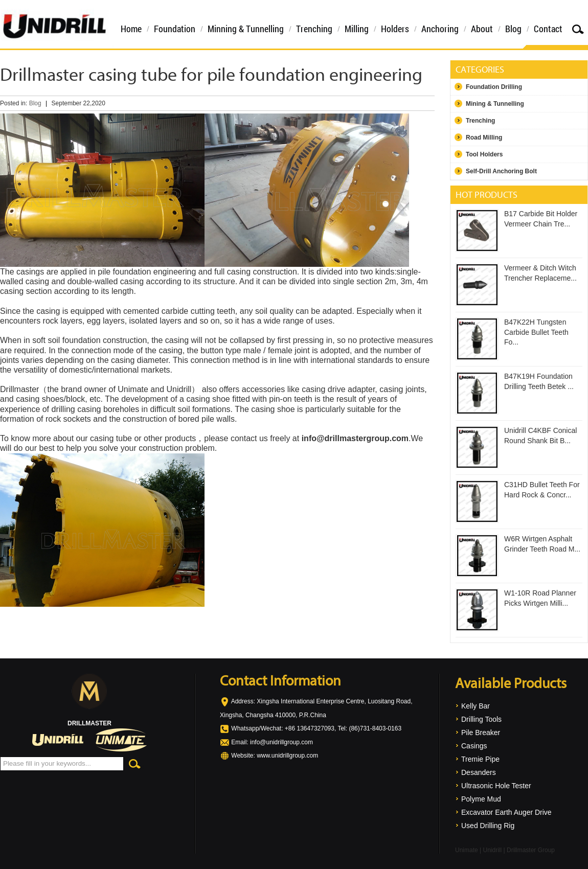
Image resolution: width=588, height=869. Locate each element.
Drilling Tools (481, 719)
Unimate (467, 850)
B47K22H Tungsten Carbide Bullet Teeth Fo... (536, 332)
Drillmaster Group (531, 850)
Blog (513, 29)
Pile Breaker (481, 733)
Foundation (175, 29)
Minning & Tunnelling (246, 29)
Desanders (479, 772)
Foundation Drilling (494, 87)
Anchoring (440, 29)
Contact (548, 29)
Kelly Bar (476, 706)
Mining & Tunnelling (495, 104)
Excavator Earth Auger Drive (506, 812)
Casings (474, 746)
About (482, 29)
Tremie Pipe (480, 759)
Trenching (314, 29)
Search (578, 29)
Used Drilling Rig (488, 826)
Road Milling (484, 138)
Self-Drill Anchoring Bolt (501, 171)
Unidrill (492, 850)
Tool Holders (484, 154)
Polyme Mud (481, 799)
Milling (357, 29)
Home (131, 29)
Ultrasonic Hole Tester (496, 786)
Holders (395, 29)
